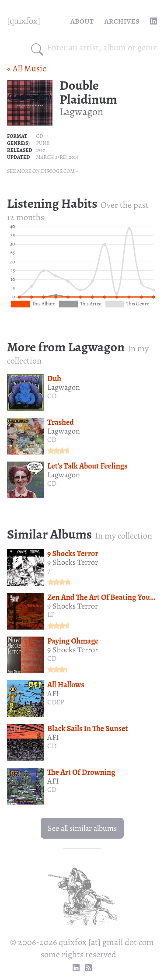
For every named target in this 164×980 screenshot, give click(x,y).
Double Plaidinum (88, 92)
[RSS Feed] (88, 968)
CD (39, 136)
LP (51, 615)
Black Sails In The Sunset (87, 728)
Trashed (61, 422)
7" (50, 571)
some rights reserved (79, 954)
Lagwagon (81, 112)
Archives (122, 21)
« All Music (26, 68)
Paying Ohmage (73, 641)
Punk (43, 143)
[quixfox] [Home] (24, 21)
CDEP (56, 702)
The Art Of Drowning (81, 772)
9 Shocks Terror (73, 553)
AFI (53, 693)
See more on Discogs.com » (42, 171)
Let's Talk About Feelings (87, 466)
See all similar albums (82, 828)
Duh (54, 378)
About (82, 21)
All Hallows (66, 685)
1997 (40, 150)
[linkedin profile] (154, 21)
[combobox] (102, 48)
